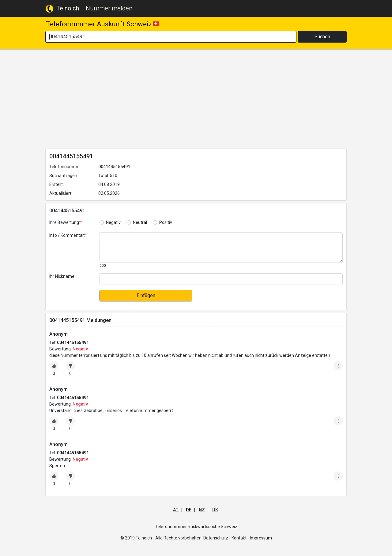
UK (215, 510)
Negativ (113, 222)
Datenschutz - (217, 538)
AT (176, 510)
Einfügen (146, 295)
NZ (202, 510)
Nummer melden (109, 8)
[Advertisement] (196, 100)
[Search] (171, 37)
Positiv (166, 222)
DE (189, 510)
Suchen (322, 37)
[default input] (221, 279)
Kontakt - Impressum (252, 538)
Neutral (140, 222)
